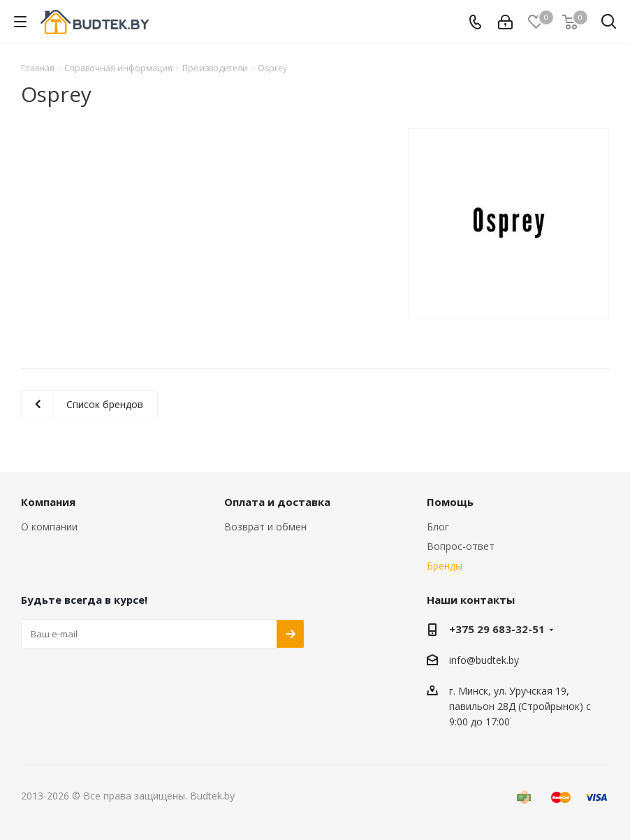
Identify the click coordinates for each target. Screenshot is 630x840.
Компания (48, 502)
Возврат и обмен (265, 527)
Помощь (450, 502)
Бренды (445, 566)
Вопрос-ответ (461, 546)
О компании (49, 527)
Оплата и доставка (277, 502)
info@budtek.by (484, 660)
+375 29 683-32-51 (497, 629)
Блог (438, 527)
